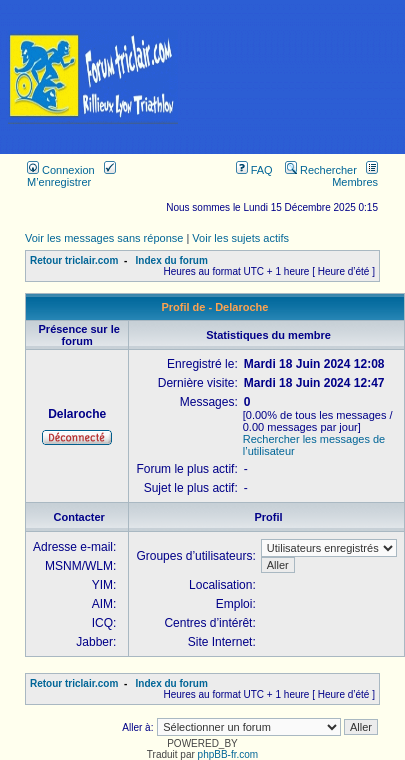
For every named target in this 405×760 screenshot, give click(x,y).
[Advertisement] (295, 77)
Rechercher (321, 170)
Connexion (61, 170)
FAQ (254, 170)
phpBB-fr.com (228, 754)
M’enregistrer (71, 176)
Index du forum (172, 260)
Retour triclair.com (74, 260)
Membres (355, 176)
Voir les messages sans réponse (104, 238)
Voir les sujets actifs (240, 238)
